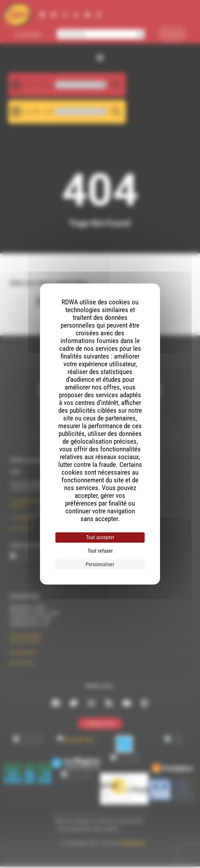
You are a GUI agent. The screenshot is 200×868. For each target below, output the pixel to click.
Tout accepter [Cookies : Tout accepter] (100, 537)
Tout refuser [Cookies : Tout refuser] (100, 551)
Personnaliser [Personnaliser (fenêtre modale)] (100, 564)
